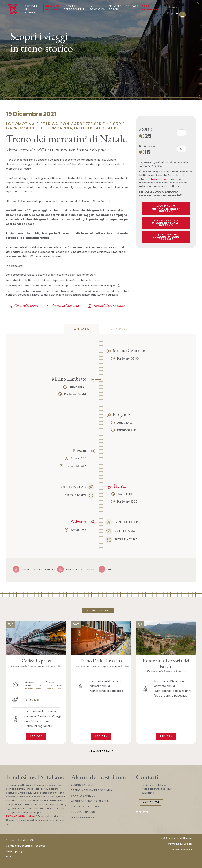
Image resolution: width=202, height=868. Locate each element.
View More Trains (101, 752)
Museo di (53, 8)
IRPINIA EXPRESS (83, 817)
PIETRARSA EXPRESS (85, 807)
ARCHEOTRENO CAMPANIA (90, 801)
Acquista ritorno (166, 237)
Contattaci (152, 802)
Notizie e (76, 8)
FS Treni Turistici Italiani (21, 816)
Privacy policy (14, 851)
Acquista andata (166, 223)
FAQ (8, 857)
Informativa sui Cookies (180, 844)
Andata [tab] (82, 329)
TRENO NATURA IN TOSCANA (92, 790)
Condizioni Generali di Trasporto (26, 846)
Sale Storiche (150, 8)
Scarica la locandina (63, 306)
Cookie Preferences (181, 850)
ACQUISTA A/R (166, 209)
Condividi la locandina (106, 306)
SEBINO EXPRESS (83, 785)
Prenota (37, 736)
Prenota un (33, 9)
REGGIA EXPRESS (83, 812)
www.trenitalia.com (156, 179)
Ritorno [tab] (119, 329)
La (98, 8)
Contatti (132, 6)
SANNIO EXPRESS (83, 796)
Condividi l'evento (23, 306)
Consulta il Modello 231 (20, 840)
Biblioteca (116, 8)
